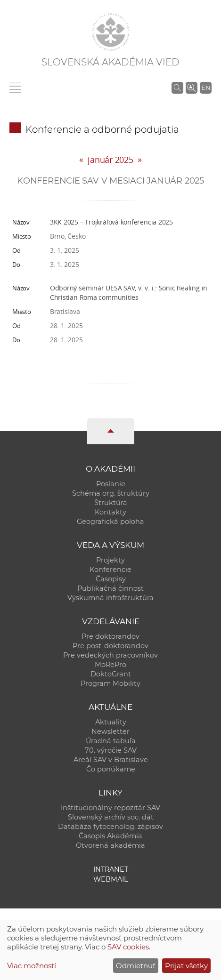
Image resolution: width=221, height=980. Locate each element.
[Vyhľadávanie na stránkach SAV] (177, 88)
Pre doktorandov (110, 636)
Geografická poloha (110, 522)
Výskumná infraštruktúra (110, 598)
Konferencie (110, 570)
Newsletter (110, 731)
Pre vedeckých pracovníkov (110, 655)
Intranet (111, 869)
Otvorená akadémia (110, 845)
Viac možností (32, 966)
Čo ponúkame (111, 769)
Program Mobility (110, 683)
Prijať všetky (186, 966)
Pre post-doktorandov (110, 646)
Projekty (110, 560)
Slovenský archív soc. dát (111, 817)
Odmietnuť (136, 966)
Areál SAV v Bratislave (111, 760)
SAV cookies (128, 947)
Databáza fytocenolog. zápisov (110, 827)
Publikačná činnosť (110, 588)
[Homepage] (111, 32)
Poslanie (111, 484)
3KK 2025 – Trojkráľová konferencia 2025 (111, 222)
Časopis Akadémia (110, 836)
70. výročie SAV (111, 750)
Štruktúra (111, 503)
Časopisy (111, 579)
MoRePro (110, 665)
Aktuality (111, 722)
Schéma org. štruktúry (111, 493)
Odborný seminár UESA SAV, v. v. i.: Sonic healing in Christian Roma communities (129, 293)
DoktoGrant (111, 674)
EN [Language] (206, 88)
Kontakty (110, 512)
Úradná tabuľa (111, 741)
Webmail (111, 879)
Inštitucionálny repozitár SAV (110, 808)
